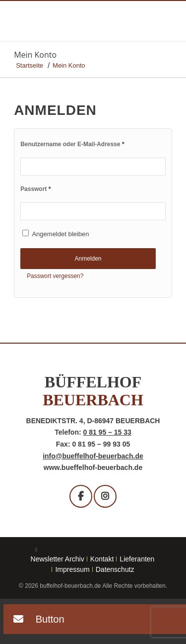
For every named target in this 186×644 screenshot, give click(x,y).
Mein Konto (35, 55)
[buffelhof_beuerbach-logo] (77, 22)
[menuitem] (58, 559)
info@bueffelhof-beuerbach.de (93, 456)
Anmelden (88, 259)
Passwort (36, 189)
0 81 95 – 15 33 (107, 432)
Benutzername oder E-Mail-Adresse (72, 144)
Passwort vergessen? (55, 276)
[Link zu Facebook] (36, 550)
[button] (34, 620)
